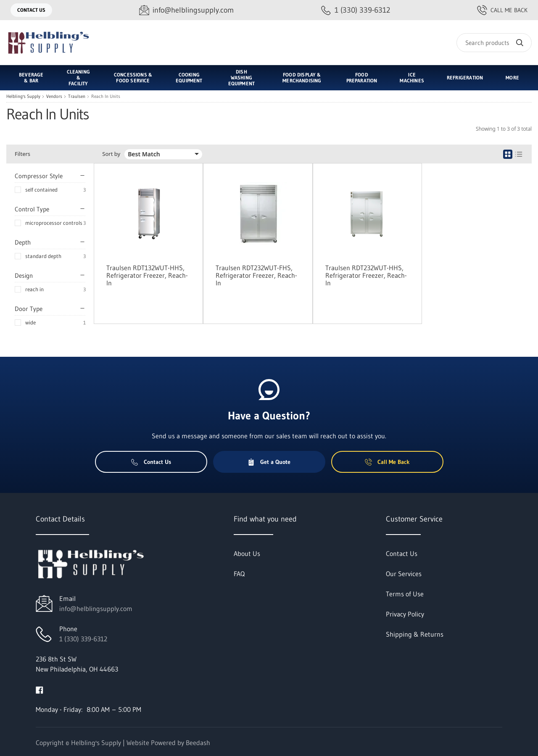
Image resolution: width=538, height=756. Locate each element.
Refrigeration (465, 78)
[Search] (494, 43)
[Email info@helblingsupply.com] (186, 10)
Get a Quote (269, 462)
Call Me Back (502, 10)
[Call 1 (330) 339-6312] (356, 10)
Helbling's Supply (23, 96)
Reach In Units (106, 96)
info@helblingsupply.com (96, 608)
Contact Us (31, 10)
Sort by (111, 154)
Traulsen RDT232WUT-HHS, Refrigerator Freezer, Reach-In (366, 275)
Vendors (54, 96)
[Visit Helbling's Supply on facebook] (40, 689)
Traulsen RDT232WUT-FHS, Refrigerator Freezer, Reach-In (256, 275)
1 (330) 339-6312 (83, 639)
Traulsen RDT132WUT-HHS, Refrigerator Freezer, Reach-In (147, 275)
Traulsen (77, 96)
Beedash (198, 743)
